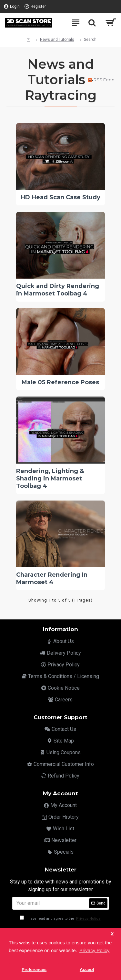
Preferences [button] (34, 969)
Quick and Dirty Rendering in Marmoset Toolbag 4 (58, 290)
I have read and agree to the (61, 919)
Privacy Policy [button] (94, 950)
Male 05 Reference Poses (60, 382)
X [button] (112, 934)
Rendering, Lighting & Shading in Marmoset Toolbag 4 (50, 479)
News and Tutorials (57, 40)
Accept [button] (87, 969)
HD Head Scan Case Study (60, 197)
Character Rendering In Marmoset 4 (52, 578)
